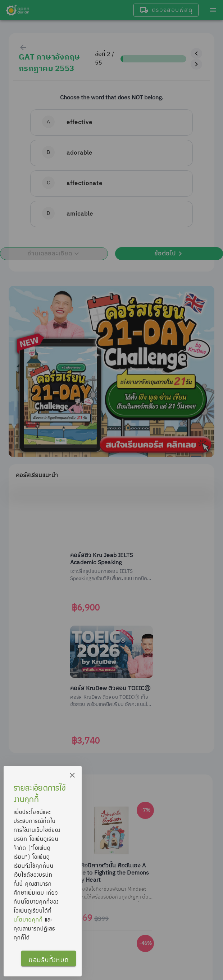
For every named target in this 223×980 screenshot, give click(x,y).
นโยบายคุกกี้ (29, 919)
